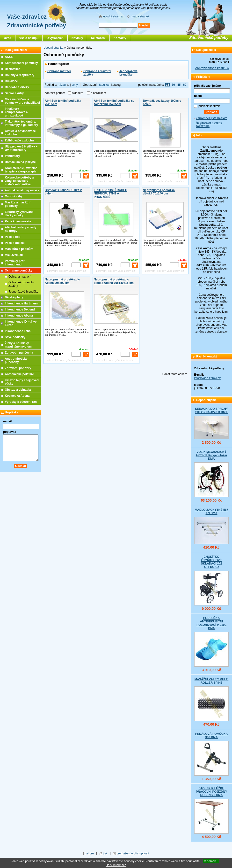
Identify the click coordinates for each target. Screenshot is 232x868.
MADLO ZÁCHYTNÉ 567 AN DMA (212, 511)
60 (185, 85)
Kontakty (120, 38)
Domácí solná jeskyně (20, 162)
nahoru (89, 853)
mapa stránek (140, 16)
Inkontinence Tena (18, 331)
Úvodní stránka (53, 48)
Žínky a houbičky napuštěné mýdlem (18, 345)
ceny (75, 85)
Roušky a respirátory (20, 75)
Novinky (77, 38)
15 (168, 85)
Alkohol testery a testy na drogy (21, 229)
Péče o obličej (15, 243)
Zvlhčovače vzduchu (19, 140)
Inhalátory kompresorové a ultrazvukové (16, 112)
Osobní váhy (14, 196)
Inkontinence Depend (20, 310)
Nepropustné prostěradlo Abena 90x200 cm (62, 281)
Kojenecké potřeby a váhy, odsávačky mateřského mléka (19, 181)
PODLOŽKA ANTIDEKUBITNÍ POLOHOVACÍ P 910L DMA (211, 623)
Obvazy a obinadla (18, 390)
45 (179, 85)
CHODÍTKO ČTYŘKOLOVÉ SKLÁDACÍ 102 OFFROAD (211, 562)
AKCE (9, 57)
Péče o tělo (13, 237)
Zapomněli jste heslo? (211, 118)
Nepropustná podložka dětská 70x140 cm (159, 192)
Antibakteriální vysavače (22, 190)
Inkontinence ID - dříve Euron (21, 323)
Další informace (116, 865)
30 (173, 85)
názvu (63, 85)
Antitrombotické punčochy (16, 360)
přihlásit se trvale (210, 106)
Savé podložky (15, 337)
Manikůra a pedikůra (19, 249)
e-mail (7, 421)
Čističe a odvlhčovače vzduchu (20, 133)
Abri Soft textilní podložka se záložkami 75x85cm (114, 102)
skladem (79, 93)
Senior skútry (14, 93)
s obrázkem (98, 93)
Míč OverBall (14, 255)
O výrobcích (55, 38)
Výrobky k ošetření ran (21, 402)
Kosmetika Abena (17, 396)
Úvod (8, 38)
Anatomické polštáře (19, 374)
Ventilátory (12, 156)
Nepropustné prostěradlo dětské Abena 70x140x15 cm (114, 281)
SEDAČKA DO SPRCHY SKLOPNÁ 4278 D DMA (211, 411)
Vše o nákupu (29, 38)
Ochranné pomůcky (19, 271)
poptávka (10, 432)
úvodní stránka (113, 16)
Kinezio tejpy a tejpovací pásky (22, 382)
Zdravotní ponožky (18, 368)
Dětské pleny (14, 297)
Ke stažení (98, 38)
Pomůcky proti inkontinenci (15, 263)
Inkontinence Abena (19, 316)
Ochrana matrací (59, 71)
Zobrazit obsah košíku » (212, 68)
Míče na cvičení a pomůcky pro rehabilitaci (22, 101)
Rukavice (11, 81)
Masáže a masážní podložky (18, 204)
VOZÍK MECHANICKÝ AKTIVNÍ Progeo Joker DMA (212, 455)
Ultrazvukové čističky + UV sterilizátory (21, 148)
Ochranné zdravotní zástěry (97, 73)
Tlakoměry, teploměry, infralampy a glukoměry (21, 123)
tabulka (104, 85)
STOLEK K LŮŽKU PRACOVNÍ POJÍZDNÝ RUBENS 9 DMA (211, 792)
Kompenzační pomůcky (21, 63)
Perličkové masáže (18, 221)
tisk (105, 853)
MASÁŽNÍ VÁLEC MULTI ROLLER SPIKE (211, 681)
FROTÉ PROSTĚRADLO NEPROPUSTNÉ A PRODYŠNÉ (111, 194)
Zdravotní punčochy (19, 353)
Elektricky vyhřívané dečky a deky (19, 214)
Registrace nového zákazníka (209, 124)
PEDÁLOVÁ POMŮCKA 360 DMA (212, 736)
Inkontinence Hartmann (21, 303)
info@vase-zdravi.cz (207, 378)
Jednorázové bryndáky (128, 73)
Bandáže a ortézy (17, 87)
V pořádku (211, 861)
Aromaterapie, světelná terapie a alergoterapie (21, 170)
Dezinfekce (13, 69)
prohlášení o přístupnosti (133, 853)
